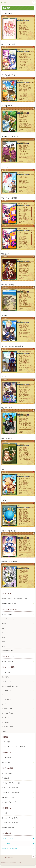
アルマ (4, 628)
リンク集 (5, 813)
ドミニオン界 (6, 722)
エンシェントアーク (8, 727)
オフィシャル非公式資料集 (10, 788)
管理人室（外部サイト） (10, 828)
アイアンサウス (6, 700)
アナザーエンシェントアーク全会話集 (14, 747)
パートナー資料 (7, 614)
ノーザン (5, 704)
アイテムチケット (7, 758)
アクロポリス (6, 677)
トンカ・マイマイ (7, 709)
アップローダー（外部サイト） (12, 818)
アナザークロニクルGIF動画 (11, 793)
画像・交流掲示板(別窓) (9, 603)
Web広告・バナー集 (8, 797)
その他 (4, 731)
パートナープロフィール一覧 (11, 783)
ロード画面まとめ (7, 773)
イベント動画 (6, 742)
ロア (3, 633)
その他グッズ (6, 762)
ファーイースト (6, 690)
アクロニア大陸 (6, 681)
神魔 (3, 642)
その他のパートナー (8, 651)
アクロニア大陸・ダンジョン (10, 686)
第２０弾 (4, 2)
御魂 (3, 637)
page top (34, 857)
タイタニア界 (6, 718)
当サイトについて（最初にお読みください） (16, 599)
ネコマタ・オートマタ (8, 619)
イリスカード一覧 (7, 661)
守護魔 (4, 624)
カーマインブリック (8, 713)
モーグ (4, 695)
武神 (3, 646)
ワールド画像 (6, 672)
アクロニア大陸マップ (9, 802)
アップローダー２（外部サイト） (12, 823)
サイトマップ (9, 858)
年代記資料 (5, 778)
